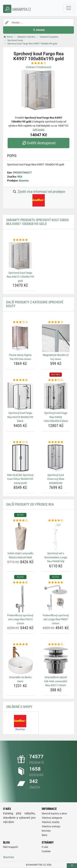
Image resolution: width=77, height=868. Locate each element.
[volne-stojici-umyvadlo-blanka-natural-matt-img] (20, 537)
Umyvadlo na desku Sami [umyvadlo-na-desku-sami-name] (20, 679)
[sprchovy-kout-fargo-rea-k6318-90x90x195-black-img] (20, 396)
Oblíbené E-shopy (19, 707)
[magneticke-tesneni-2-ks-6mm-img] (56, 338)
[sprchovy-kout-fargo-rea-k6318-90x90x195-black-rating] (20, 380)
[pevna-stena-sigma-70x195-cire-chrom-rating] (20, 322)
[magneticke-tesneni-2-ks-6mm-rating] (56, 322)
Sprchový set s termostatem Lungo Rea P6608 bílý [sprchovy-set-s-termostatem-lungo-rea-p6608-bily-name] (56, 557)
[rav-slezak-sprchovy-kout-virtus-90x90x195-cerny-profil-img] (20, 458)
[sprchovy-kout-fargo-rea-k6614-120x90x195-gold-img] (20, 256)
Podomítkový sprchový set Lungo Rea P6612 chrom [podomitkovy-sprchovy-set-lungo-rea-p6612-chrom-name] (20, 619)
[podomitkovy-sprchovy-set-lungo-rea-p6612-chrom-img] (20, 598)
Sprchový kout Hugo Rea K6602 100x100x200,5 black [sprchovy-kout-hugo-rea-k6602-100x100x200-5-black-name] (56, 417)
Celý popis (39, 130)
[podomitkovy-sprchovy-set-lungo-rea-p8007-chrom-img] (56, 598)
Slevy (45, 835)
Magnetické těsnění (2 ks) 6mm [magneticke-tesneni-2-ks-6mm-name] (56, 357)
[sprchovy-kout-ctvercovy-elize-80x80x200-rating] (56, 442)
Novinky (46, 831)
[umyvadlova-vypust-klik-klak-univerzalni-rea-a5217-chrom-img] (56, 660)
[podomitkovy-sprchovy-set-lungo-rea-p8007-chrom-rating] (56, 583)
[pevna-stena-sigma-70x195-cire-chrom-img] (20, 338)
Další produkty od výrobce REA (30, 504)
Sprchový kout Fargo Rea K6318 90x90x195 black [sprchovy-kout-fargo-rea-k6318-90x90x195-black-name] (20, 417)
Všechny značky (51, 822)
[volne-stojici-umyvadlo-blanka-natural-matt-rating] (20, 521)
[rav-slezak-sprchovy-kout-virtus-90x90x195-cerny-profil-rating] (20, 442)
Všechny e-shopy (51, 826)
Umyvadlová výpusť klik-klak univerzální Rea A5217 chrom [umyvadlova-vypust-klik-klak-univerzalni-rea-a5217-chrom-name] (56, 681)
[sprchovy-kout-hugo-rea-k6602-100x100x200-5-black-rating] (56, 380)
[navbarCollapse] (69, 8)
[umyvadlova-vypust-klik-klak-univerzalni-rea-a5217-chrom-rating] (56, 644)
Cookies (46, 851)
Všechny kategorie (52, 818)
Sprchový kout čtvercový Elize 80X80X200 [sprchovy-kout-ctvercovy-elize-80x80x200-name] (56, 479)
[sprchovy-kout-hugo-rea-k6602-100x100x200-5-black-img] (56, 396)
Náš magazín (11, 847)
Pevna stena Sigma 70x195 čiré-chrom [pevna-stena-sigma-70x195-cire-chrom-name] (20, 357)
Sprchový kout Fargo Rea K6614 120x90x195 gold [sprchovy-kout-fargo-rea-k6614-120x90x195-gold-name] (20, 277)
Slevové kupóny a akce (54, 814)
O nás (45, 847)
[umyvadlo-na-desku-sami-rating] (20, 644)
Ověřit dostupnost (38, 143)
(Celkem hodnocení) (39, 67)
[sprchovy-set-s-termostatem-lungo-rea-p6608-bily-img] (56, 537)
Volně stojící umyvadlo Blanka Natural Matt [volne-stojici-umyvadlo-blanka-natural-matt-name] (20, 555)
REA (20, 177)
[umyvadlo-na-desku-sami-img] (20, 660)
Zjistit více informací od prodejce (38, 198)
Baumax (24, 181)
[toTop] (72, 866)
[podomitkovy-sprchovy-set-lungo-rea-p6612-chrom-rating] (20, 583)
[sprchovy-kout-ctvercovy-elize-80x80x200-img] (56, 458)
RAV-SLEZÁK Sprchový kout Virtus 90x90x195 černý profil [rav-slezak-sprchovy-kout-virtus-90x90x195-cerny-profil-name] (20, 479)
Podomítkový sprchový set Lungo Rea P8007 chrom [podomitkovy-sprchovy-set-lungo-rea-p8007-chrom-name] (56, 619)
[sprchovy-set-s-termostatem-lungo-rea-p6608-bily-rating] (56, 521)
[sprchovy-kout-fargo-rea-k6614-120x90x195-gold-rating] (20, 240)
